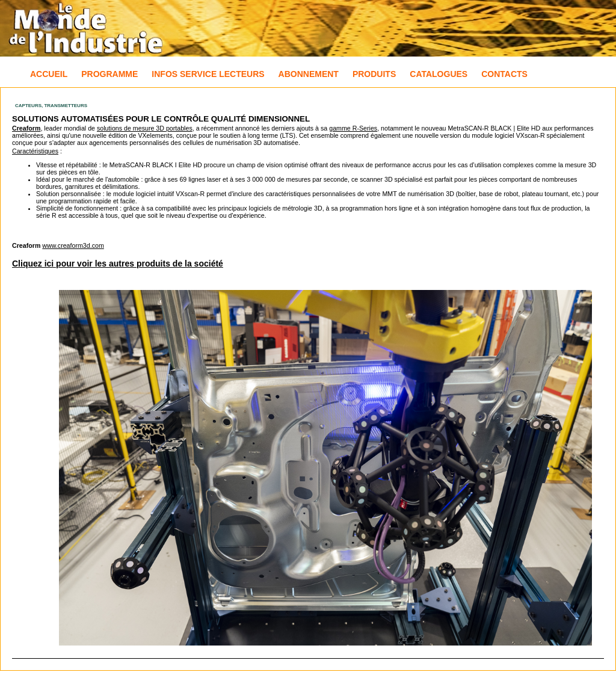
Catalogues (439, 74)
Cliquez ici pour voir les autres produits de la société (118, 263)
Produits (374, 74)
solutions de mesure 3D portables (145, 128)
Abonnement (309, 74)
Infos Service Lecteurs (208, 74)
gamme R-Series (353, 128)
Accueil (49, 74)
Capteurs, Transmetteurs (51, 106)
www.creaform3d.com (73, 245)
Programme (109, 74)
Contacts (504, 74)
